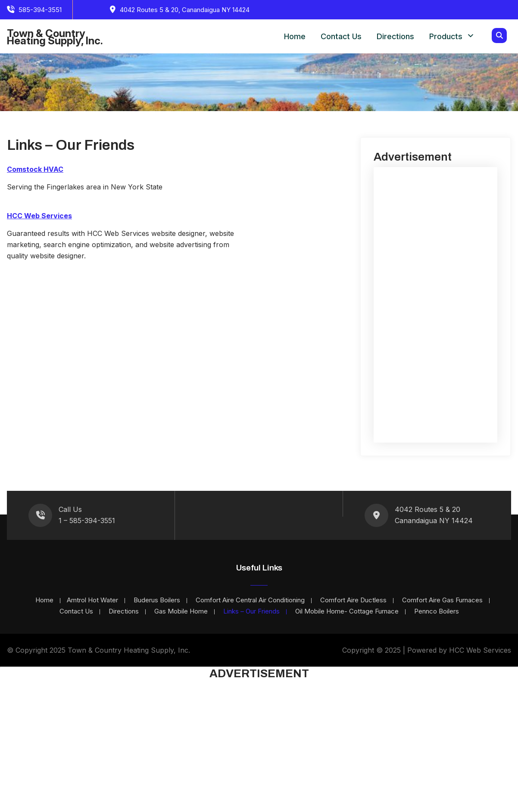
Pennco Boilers (437, 612)
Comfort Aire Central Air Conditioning (250, 601)
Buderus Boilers (157, 601)
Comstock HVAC (35, 169)
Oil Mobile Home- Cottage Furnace (347, 612)
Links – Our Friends (251, 612)
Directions (395, 36)
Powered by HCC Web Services (459, 650)
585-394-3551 (40, 10)
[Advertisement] (435, 305)
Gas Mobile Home (181, 612)
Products (446, 36)
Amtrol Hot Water (92, 601)
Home (295, 36)
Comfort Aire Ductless (353, 601)
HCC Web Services (39, 216)
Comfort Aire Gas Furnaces (442, 601)
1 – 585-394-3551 (87, 521)
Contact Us (341, 36)
